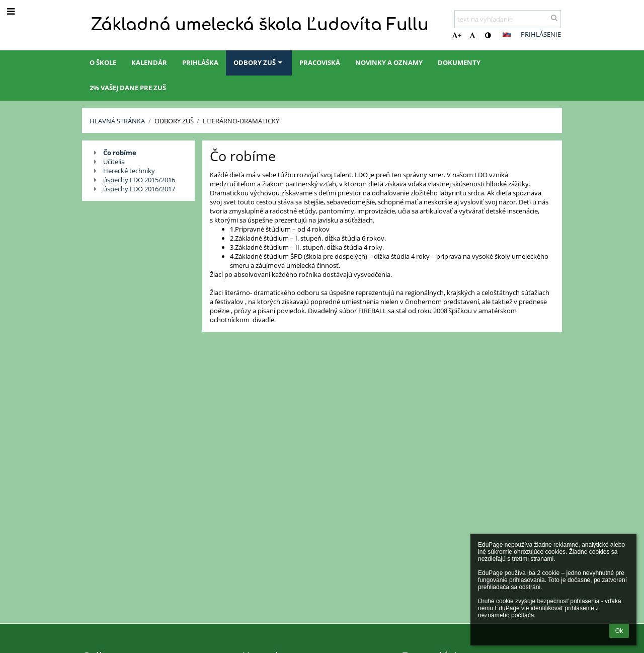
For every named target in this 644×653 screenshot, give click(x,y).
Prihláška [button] (200, 62)
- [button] (473, 35)
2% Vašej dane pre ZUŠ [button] (128, 88)
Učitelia (114, 162)
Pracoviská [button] (320, 62)
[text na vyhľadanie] (508, 19)
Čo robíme (120, 153)
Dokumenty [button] (459, 62)
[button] (507, 34)
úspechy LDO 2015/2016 (139, 180)
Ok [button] (619, 631)
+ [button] (457, 35)
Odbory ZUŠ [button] (259, 62)
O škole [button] (103, 62)
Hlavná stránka (117, 121)
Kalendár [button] (149, 62)
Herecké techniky (129, 171)
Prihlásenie (541, 34)
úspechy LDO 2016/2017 (139, 189)
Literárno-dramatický (241, 121)
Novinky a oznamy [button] (389, 62)
